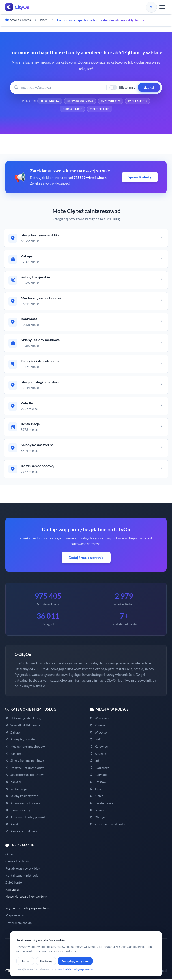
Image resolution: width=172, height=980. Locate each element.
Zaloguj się (13, 890)
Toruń (96, 790)
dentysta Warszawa (80, 101)
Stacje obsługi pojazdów (25, 775)
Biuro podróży (18, 811)
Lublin (96, 761)
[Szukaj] (151, 7)
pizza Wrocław (111, 101)
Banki (12, 825)
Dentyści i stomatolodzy (25, 769)
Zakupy (13, 733)
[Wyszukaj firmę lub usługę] (62, 88)
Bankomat (15, 754)
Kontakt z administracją (22, 876)
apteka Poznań (72, 110)
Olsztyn (97, 818)
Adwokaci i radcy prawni (25, 818)
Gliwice (97, 811)
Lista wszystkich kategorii (25, 719)
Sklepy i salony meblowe (25, 761)
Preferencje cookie (18, 924)
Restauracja (16, 790)
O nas (9, 855)
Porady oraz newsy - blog (23, 869)
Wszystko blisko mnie (23, 726)
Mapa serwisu (15, 916)
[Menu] (162, 7)
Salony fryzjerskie (20, 740)
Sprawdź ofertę (140, 178)
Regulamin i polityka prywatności (28, 909)
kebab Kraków (49, 101)
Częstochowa (101, 804)
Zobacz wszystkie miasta (109, 825)
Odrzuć (25, 961)
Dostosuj (46, 961)
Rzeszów (98, 783)
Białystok (99, 775)
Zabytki (13, 783)
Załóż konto (14, 883)
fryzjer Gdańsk (138, 101)
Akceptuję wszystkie (75, 961)
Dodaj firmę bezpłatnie (86, 558)
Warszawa (99, 719)
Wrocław (99, 733)
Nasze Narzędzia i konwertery (26, 897)
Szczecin (98, 754)
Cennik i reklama (17, 862)
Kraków (98, 726)
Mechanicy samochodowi (26, 747)
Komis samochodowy (23, 804)
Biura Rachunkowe (21, 832)
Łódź (95, 740)
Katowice (99, 747)
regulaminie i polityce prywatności (77, 969)
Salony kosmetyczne (22, 797)
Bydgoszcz (99, 769)
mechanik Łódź (100, 110)
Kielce (96, 797)
